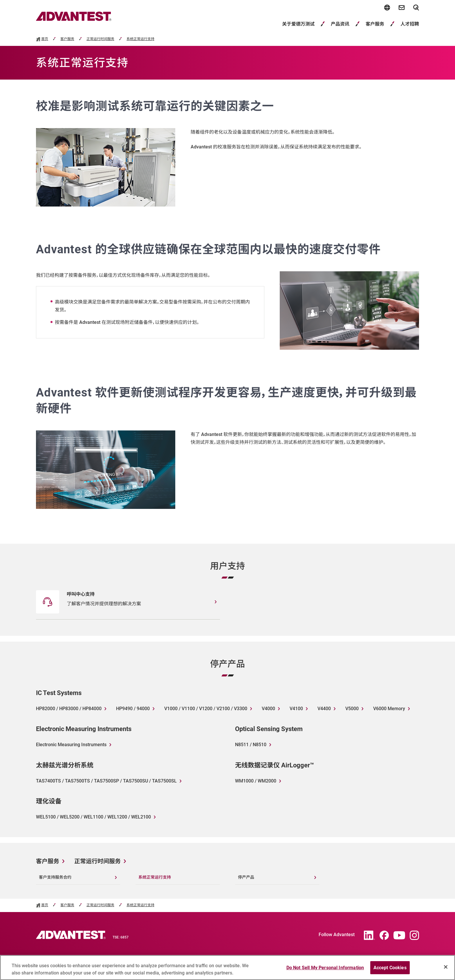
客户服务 (375, 24)
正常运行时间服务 (100, 39)
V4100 (296, 709)
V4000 (268, 709)
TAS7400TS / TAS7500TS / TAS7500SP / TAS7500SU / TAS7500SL (106, 781)
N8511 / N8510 (251, 745)
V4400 (324, 709)
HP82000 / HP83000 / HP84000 (69, 709)
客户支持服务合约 (55, 877)
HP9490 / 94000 (133, 709)
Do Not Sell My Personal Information (325, 971)
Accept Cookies (390, 971)
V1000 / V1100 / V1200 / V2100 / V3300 (206, 709)
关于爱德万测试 (298, 24)
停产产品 (246, 877)
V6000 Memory (389, 709)
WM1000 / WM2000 (256, 781)
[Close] (446, 970)
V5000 (352, 709)
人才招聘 (410, 24)
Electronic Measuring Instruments (71, 745)
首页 (45, 39)
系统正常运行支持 (140, 39)
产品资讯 (340, 24)
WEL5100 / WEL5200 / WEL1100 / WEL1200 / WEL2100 (93, 817)
